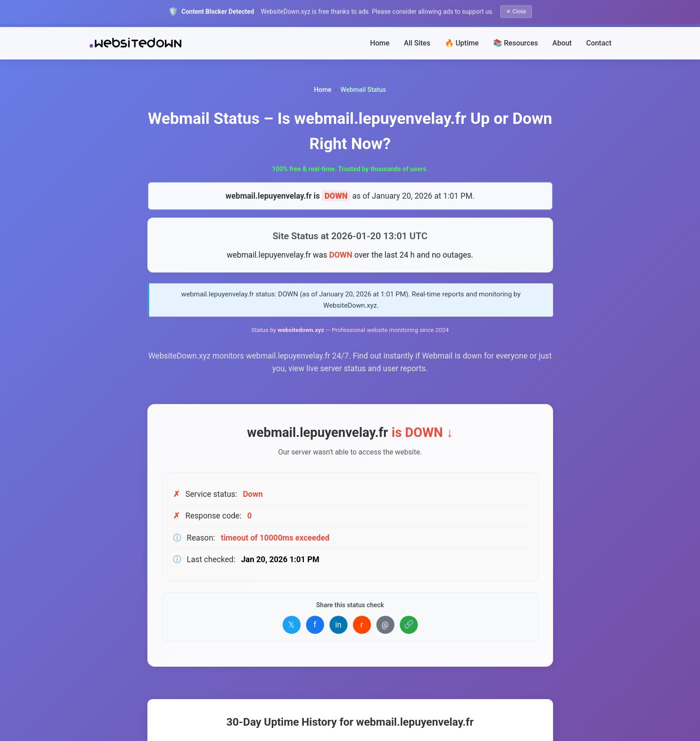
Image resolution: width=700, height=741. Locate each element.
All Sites (417, 43)
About (562, 43)
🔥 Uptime (462, 43)
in (339, 625)
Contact (599, 43)
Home (380, 43)
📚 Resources (516, 43)
